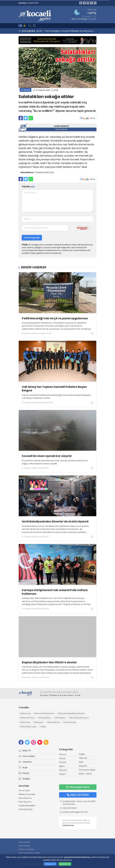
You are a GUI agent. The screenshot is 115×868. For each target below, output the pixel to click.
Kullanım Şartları (26, 849)
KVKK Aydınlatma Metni (29, 853)
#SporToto (25, 722)
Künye (24, 773)
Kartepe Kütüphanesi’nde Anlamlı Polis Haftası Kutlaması (55, 592)
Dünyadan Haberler (88, 770)
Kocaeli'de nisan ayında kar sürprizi (47, 456)
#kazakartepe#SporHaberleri (71, 713)
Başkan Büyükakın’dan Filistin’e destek (49, 662)
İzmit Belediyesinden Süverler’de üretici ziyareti (55, 521)
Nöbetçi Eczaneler (27, 794)
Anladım (65, 864)
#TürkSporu (60, 718)
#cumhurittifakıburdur (44, 713)
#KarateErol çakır (28, 727)
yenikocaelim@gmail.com (75, 812)
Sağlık (82, 754)
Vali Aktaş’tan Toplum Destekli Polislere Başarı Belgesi (54, 389)
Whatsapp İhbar (78, 787)
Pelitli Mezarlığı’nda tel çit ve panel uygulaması (55, 318)
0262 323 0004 (78, 795)
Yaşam (62, 774)
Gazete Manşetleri (27, 806)
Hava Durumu (25, 798)
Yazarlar (25, 762)
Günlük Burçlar (26, 809)
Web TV (25, 751)
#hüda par (25, 713)
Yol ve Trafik (24, 791)
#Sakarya (38, 722)
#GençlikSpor (44, 718)
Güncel (25, 90)
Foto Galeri (27, 756)
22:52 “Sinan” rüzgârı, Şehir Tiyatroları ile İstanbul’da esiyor (68, 31)
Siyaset (63, 762)
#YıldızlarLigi (69, 722)
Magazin (83, 766)
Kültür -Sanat (85, 774)
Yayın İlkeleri (24, 842)
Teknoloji (83, 758)
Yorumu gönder (32, 238)
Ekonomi (63, 770)
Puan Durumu (25, 802)
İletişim (24, 779)
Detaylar (50, 864)
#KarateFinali (53, 722)
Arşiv (23, 767)
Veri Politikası (25, 846)
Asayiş (62, 758)
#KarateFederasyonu (79, 718)
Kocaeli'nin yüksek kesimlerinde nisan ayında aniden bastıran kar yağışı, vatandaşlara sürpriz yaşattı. (55, 462)
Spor (81, 762)
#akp (43, 727)
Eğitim (62, 766)
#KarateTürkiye (27, 718)
